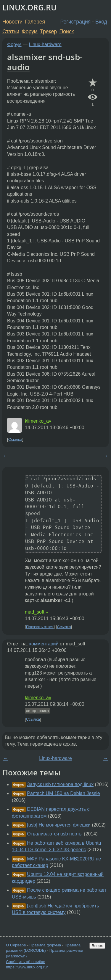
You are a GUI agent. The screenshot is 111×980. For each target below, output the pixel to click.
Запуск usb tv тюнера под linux (60, 784)
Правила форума (45, 945)
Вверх (97, 946)
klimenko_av (38, 421)
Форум (29, 32)
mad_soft (35, 612)
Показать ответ (40, 627)
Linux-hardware (45, 44)
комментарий (44, 644)
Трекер (48, 32)
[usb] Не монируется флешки (59, 825)
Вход (101, 22)
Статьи (11, 32)
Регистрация (76, 22)
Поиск (67, 32)
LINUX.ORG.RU (29, 8)
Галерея (35, 22)
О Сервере (16, 945)
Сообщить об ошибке (26, 962)
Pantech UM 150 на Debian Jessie (63, 793)
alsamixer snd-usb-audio (45, 62)
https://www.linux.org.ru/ (27, 967)
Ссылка (15, 439)
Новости (12, 22)
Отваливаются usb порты (55, 834)
